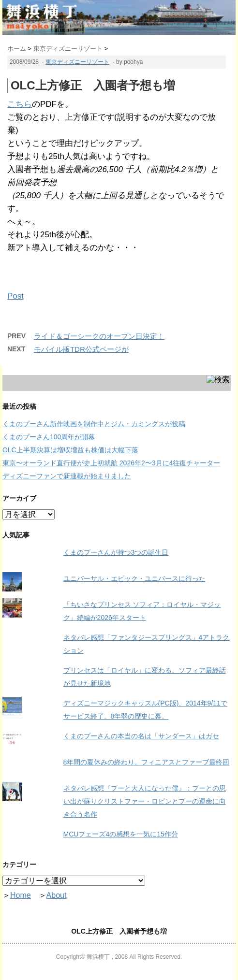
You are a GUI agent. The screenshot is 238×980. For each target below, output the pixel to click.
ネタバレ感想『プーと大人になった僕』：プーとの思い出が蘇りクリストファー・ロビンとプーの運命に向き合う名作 (145, 801)
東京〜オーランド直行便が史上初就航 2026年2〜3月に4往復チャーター (111, 463)
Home (21, 895)
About (57, 895)
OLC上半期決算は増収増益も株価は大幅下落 (70, 450)
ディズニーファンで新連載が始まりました (67, 476)
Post (15, 296)
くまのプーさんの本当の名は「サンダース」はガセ (141, 736)
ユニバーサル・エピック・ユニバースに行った (134, 578)
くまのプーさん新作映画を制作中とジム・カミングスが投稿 (94, 424)
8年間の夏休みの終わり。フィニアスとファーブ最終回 (147, 762)
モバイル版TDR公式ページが (81, 349)
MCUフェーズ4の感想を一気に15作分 (121, 834)
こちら (20, 104)
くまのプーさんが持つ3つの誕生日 (116, 552)
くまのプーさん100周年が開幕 (49, 437)
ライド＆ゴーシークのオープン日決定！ (99, 336)
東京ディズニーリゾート (77, 62)
